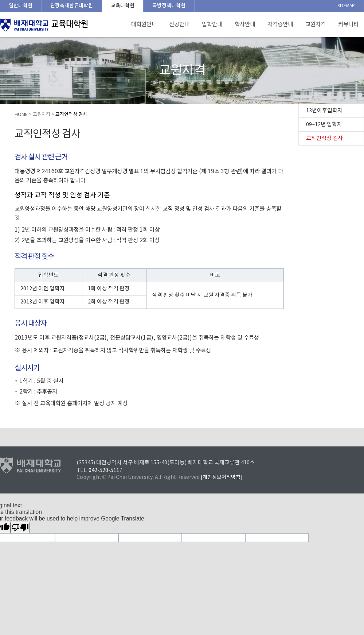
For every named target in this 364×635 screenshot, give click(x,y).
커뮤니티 (348, 24)
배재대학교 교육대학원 (44, 25)
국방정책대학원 (169, 6)
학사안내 (245, 24)
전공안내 (179, 24)
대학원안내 (144, 24)
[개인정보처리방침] (222, 477)
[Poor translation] (20, 528)
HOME (21, 115)
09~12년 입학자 (324, 125)
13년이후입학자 (324, 111)
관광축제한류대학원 (72, 6)
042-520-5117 (105, 470)
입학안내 (212, 24)
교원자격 (316, 24)
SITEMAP (346, 6)
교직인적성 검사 (324, 138)
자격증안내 (280, 24)
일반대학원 (21, 6)
